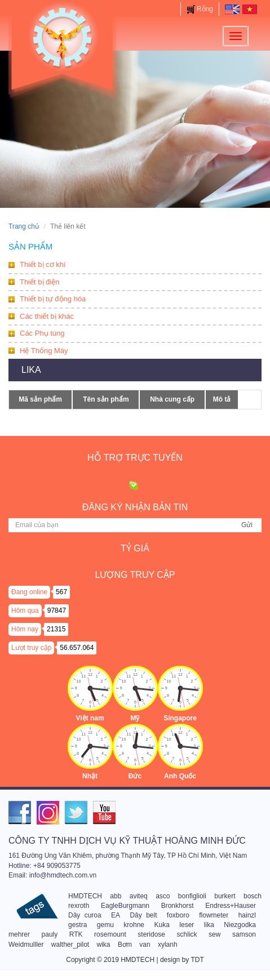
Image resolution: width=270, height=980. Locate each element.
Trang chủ (24, 226)
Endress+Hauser (231, 906)
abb (116, 896)
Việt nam (90, 718)
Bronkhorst (178, 906)
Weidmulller (26, 945)
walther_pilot (70, 945)
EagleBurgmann (125, 906)
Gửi (247, 525)
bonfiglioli (192, 896)
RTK (76, 934)
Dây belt (143, 915)
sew (214, 934)
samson (244, 934)
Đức (135, 776)
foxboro (178, 915)
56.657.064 (77, 648)
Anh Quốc (180, 776)
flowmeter (214, 915)
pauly (50, 934)
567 (61, 592)
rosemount (110, 934)
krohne (134, 925)
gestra (78, 925)
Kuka (162, 925)
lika (209, 925)
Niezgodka (240, 925)
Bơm (125, 945)
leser (187, 925)
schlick (187, 934)
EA (116, 915)
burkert (225, 896)
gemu (105, 925)
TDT (197, 960)
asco (163, 896)
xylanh (168, 945)
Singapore (180, 718)
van (145, 945)
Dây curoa (85, 915)
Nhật (90, 776)
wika (104, 945)
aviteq (139, 896)
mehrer (19, 934)
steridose (151, 934)
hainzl (247, 915)
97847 (57, 611)
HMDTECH (85, 896)
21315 (56, 629)
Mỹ (135, 718)
